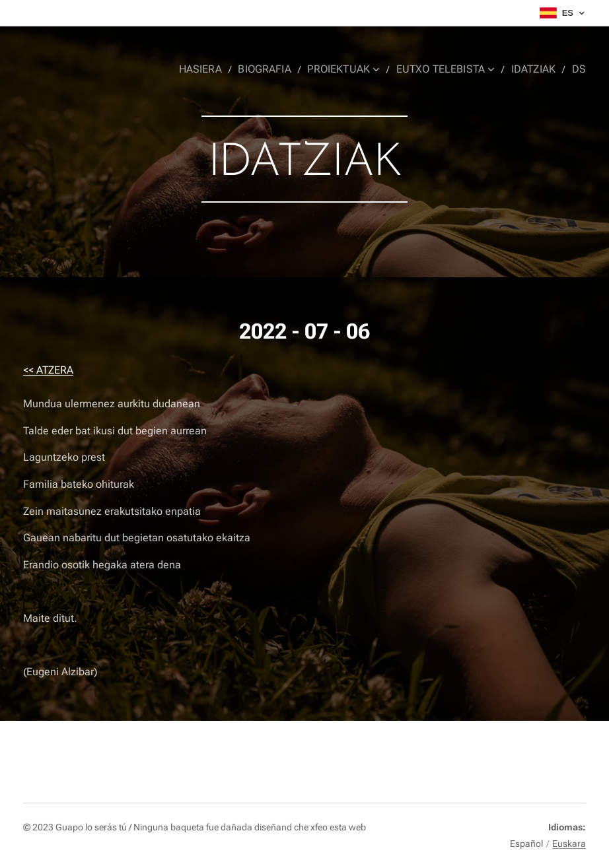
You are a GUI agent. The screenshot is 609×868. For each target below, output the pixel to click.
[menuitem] (216, 69)
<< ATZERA (48, 370)
